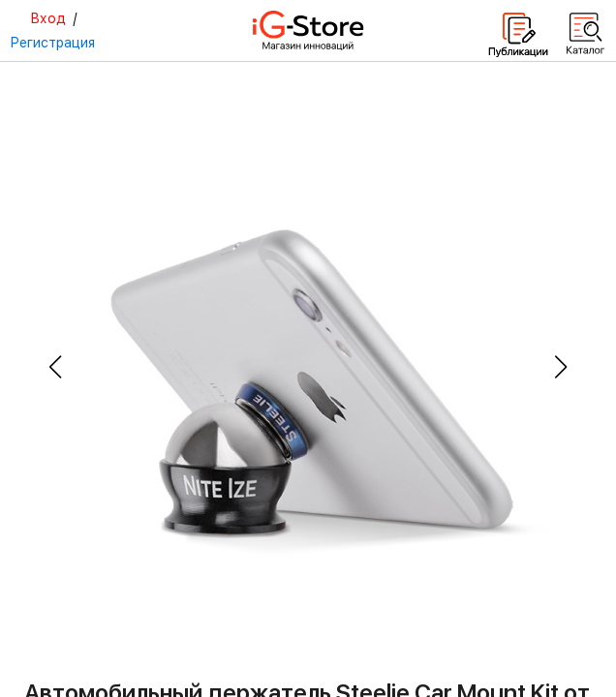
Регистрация (52, 43)
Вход (48, 18)
